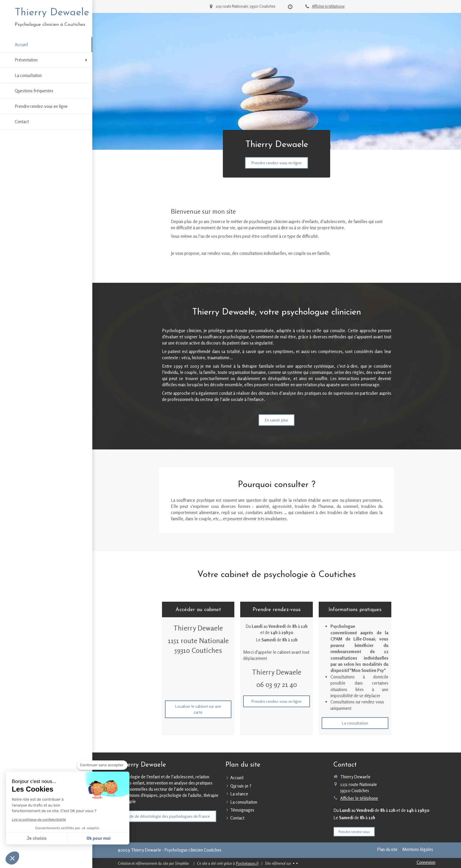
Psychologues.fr (247, 863)
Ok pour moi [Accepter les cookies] (98, 838)
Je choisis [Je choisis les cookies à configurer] (37, 838)
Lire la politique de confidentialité (39, 820)
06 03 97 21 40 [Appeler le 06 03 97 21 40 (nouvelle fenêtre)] (277, 684)
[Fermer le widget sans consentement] (102, 765)
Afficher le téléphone (328, 6)
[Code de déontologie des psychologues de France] (167, 816)
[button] (12, 858)
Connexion (426, 862)
